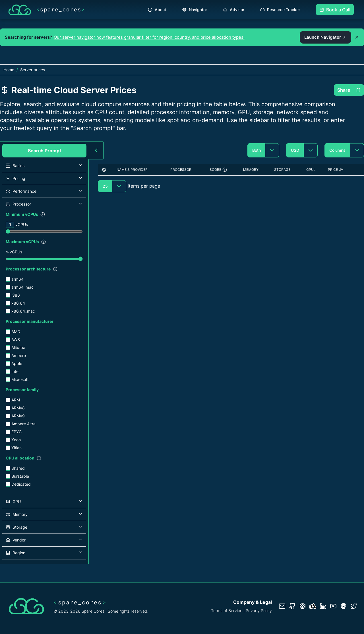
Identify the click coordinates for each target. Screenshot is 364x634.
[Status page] (313, 606)
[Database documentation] (303, 606)
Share (349, 90)
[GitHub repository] (292, 606)
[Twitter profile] (354, 606)
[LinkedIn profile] (323, 606)
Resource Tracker (280, 10)
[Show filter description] (43, 214)
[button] (44, 166)
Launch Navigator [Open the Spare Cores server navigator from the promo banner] (325, 37)
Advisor (234, 10)
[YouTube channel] (333, 606)
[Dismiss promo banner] (357, 37)
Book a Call (335, 10)
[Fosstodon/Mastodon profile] (344, 606)
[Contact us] (282, 606)
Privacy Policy (259, 611)
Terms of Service (227, 611)
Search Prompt (45, 151)
